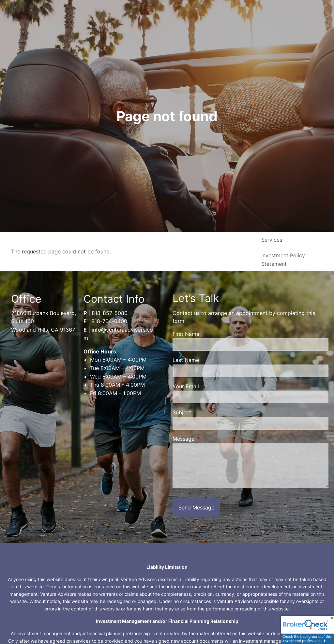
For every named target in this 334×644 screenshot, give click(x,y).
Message (210, 439)
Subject (208, 412)
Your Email (212, 386)
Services (272, 240)
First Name (186, 334)
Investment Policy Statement (283, 260)
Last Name (186, 360)
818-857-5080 (110, 313)
